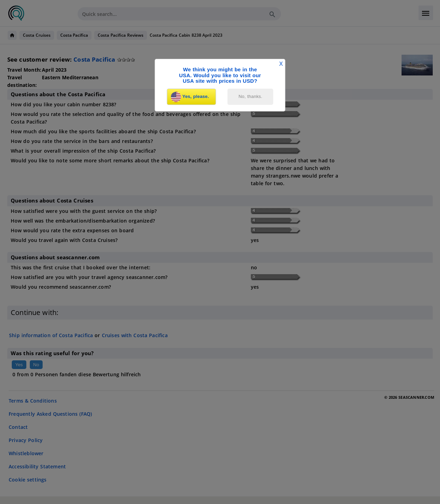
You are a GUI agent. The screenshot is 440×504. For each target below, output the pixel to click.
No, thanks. (251, 96)
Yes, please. (190, 97)
